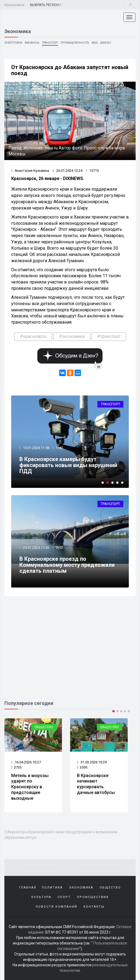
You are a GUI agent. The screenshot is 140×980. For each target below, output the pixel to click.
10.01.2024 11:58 (36, 448)
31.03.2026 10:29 (92, 762)
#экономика (72, 336)
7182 (59, 448)
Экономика (81, 888)
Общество (44, 727)
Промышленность (75, 43)
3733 (16, 767)
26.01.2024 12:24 (68, 171)
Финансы (32, 43)
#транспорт (109, 336)
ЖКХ (95, 43)
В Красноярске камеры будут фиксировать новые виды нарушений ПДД (68, 465)
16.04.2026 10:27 (26, 762)
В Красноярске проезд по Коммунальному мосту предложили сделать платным (67, 565)
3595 (82, 767)
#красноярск (33, 336)
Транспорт (50, 43)
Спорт (64, 897)
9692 (59, 547)
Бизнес (106, 43)
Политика (52, 888)
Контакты (94, 907)
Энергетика (13, 43)
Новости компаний (56, 907)
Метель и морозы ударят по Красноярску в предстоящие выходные (30, 787)
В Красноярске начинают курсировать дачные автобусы (96, 784)
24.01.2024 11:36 (36, 547)
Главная (28, 888)
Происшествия (93, 897)
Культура (41, 897)
